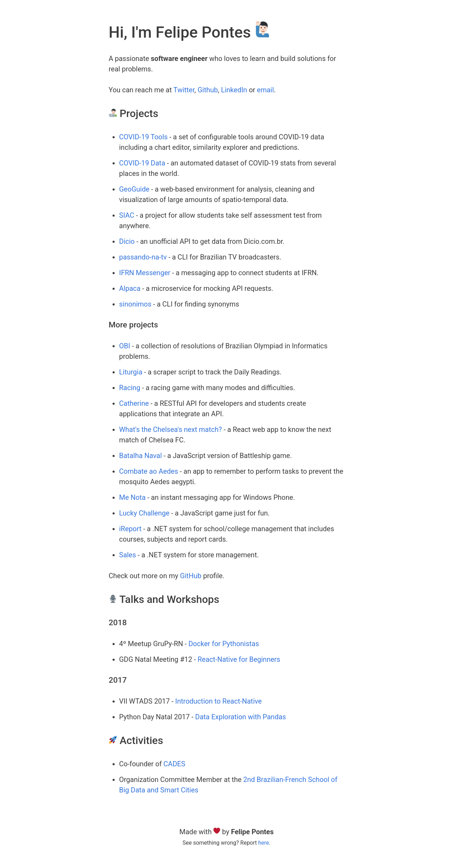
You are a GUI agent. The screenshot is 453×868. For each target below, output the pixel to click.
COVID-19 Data (142, 163)
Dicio (127, 241)
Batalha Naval (141, 456)
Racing (130, 388)
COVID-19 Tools (143, 137)
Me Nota (132, 497)
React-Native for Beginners (239, 659)
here (264, 843)
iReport (130, 529)
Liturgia (131, 372)
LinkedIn (234, 90)
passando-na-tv (143, 257)
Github (208, 90)
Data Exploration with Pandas (241, 717)
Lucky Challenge (144, 513)
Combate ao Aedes (149, 471)
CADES (174, 764)
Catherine (134, 403)
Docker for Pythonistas (224, 644)
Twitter (184, 90)
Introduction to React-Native (218, 701)
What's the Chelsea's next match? (171, 429)
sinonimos (135, 304)
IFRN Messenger (145, 273)
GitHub (191, 576)
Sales (128, 555)
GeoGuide (134, 189)
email (265, 90)
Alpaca (130, 288)
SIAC (127, 215)
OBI (125, 346)
